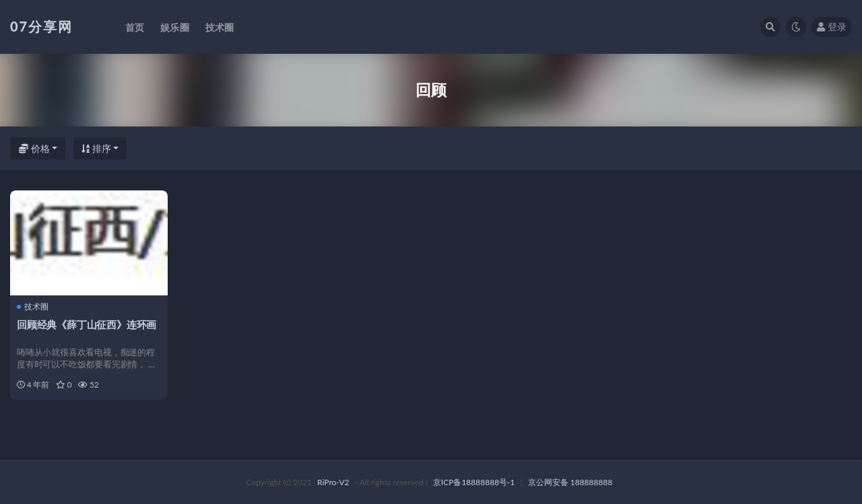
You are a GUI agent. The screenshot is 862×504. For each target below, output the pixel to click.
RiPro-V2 (333, 482)
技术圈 (33, 307)
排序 (96, 148)
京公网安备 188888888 (570, 482)
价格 (34, 148)
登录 (832, 27)
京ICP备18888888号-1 (474, 482)
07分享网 (41, 26)
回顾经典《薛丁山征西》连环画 (87, 324)
